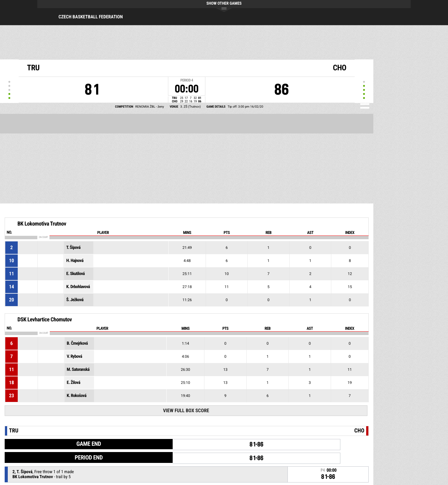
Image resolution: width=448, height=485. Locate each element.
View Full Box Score (186, 410)
